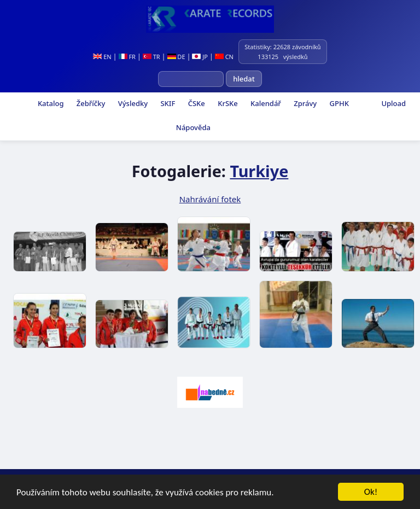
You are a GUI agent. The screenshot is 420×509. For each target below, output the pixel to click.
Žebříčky (90, 103)
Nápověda (192, 127)
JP (200, 57)
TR (151, 57)
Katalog (50, 103)
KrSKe (227, 103)
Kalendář (265, 103)
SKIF (167, 103)
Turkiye (259, 171)
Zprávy (304, 103)
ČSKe (195, 103)
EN (102, 57)
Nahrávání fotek (210, 199)
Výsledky (132, 103)
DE (176, 57)
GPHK (338, 103)
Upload (393, 103)
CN (224, 57)
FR (127, 57)
